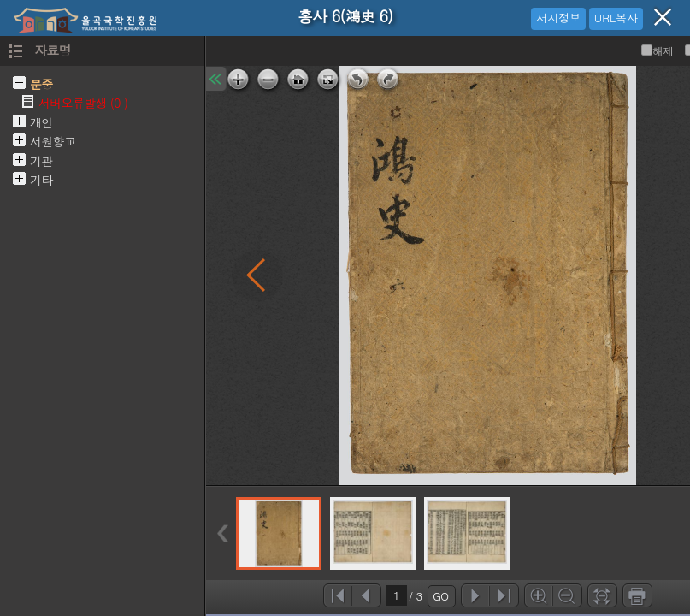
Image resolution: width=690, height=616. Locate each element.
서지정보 (558, 18)
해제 (658, 51)
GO (440, 596)
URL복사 (616, 18)
